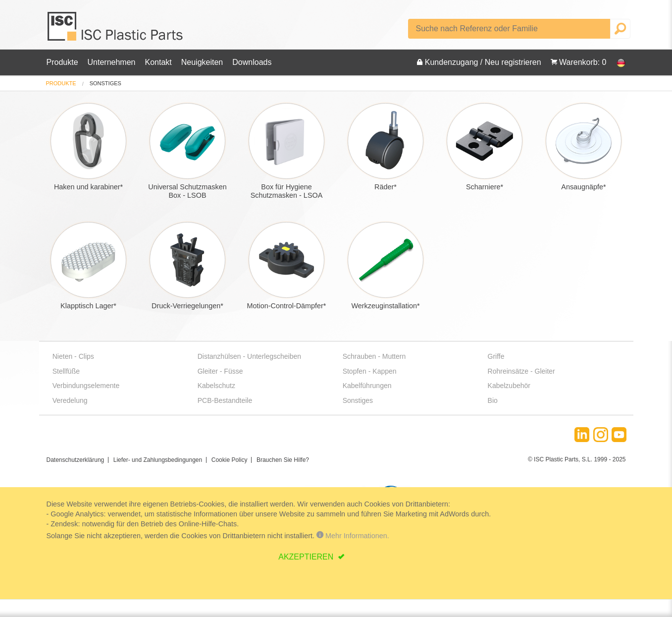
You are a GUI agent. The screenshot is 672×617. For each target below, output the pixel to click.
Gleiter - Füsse (220, 371)
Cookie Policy (230, 460)
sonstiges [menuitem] (105, 84)
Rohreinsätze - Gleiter (521, 371)
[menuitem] (61, 84)
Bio (493, 400)
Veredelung (70, 400)
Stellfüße (66, 371)
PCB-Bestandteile (225, 400)
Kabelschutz (216, 386)
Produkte (62, 62)
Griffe (496, 356)
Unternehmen (112, 62)
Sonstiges (358, 400)
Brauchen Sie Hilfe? (283, 460)
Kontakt (158, 62)
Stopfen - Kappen (370, 371)
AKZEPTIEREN (307, 557)
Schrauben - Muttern (374, 356)
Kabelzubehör (509, 386)
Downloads (252, 62)
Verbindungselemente (86, 386)
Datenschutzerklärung (76, 460)
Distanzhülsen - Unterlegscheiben (249, 356)
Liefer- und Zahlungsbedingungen (158, 460)
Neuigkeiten (202, 62)
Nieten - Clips (73, 356)
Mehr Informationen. (353, 536)
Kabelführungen (367, 386)
